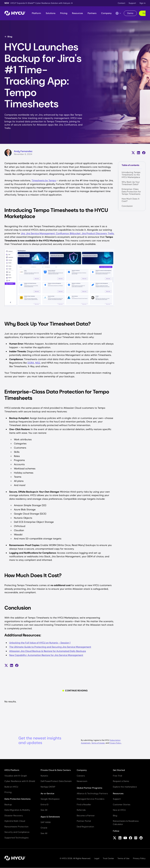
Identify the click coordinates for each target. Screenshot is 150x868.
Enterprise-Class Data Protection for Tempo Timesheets (131, 192)
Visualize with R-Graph (16, 776)
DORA (31, 363)
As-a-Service (47, 794)
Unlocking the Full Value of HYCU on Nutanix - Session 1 (40, 643)
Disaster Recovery (14, 816)
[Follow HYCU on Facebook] (131, 838)
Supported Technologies (17, 838)
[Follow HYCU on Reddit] (141, 838)
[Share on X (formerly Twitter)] (133, 153)
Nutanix (44, 776)
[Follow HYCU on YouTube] (125, 838)
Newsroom (82, 781)
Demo (130, 13)
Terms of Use (123, 858)
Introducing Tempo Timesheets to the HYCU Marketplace (131, 175)
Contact (121, 3)
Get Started (119, 770)
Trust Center (108, 858)
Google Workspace (50, 799)
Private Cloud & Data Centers (56, 770)
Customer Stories (122, 805)
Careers (81, 776)
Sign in (143, 3)
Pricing (64, 13)
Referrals (81, 810)
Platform (36, 13)
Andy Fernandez (23, 151)
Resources (77, 13)
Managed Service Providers (91, 799)
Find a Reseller (84, 805)
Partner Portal (84, 821)
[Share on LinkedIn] (138, 153)
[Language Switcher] (118, 13)
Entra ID (45, 805)
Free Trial (117, 776)
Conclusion (127, 206)
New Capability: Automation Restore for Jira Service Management (46, 655)
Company (106, 13)
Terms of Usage (98, 743)
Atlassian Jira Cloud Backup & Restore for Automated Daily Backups (48, 651)
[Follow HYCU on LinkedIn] (120, 838)
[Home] (15, 13)
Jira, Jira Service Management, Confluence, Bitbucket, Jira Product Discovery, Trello (67, 233)
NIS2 (38, 363)
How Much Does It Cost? (131, 200)
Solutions (51, 13)
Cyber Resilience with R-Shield (20, 781)
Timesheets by (45, 180)
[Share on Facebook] (144, 153)
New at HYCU (119, 810)
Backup (8, 805)
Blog (8, 37)
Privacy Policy (115, 743)
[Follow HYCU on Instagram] (136, 838)
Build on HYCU (11, 787)
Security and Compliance (17, 832)
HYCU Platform (12, 770)
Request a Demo (121, 781)
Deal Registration (85, 827)
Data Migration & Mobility (17, 810)
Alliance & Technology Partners (92, 794)
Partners (92, 13)
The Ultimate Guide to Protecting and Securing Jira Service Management (50, 647)
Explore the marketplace (125, 787)
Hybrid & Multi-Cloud (15, 821)
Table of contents (130, 165)
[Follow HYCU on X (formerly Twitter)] (115, 838)
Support (132, 3)
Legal (97, 858)
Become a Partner (86, 816)
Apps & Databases (50, 817)
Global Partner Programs (90, 788)
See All (44, 810)
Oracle (44, 828)
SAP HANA (46, 822)
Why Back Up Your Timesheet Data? (131, 183)
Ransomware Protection (16, 827)
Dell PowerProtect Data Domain (56, 781)
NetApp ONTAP (48, 787)
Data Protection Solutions (18, 799)
